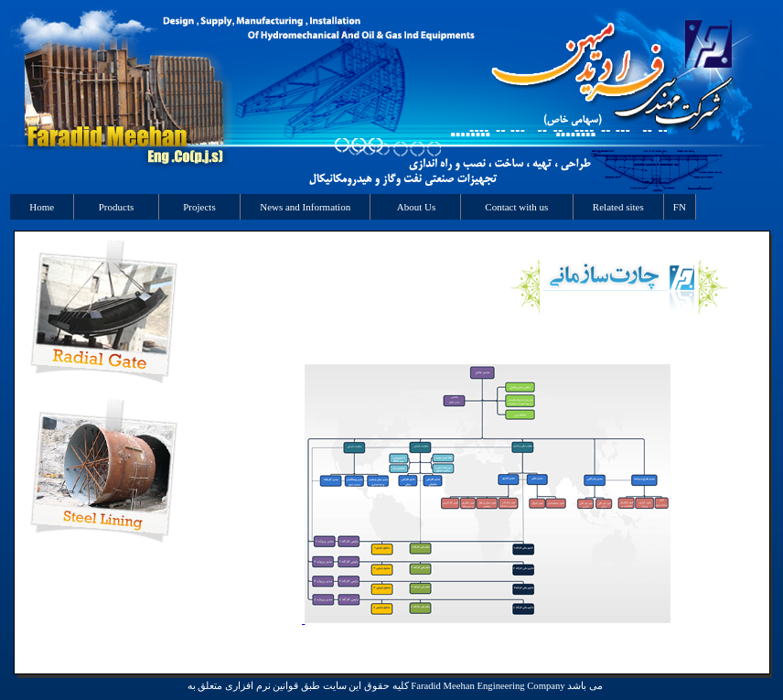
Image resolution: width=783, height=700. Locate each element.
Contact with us (517, 207)
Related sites (618, 207)
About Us (415, 207)
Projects (199, 207)
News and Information (305, 207)
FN (680, 207)
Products (116, 207)
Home (42, 207)
